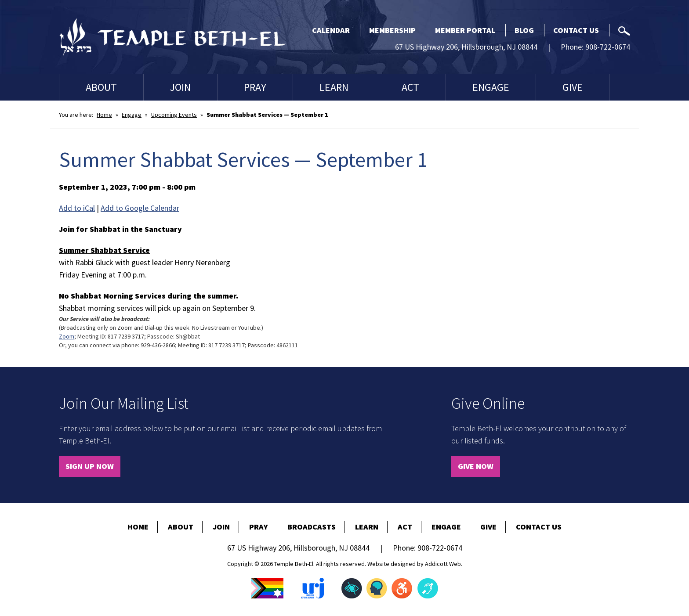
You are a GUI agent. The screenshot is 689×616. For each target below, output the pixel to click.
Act (410, 87)
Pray (255, 87)
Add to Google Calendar (140, 208)
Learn (334, 87)
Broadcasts (312, 527)
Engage (491, 87)
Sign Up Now (90, 466)
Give (573, 87)
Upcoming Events (174, 115)
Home (104, 115)
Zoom (67, 336)
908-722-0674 (608, 47)
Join (180, 87)
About (101, 87)
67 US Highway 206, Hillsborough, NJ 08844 (466, 47)
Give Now (476, 466)
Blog (524, 30)
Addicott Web (443, 564)
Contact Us (576, 30)
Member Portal (465, 30)
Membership (392, 30)
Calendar (331, 30)
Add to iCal (77, 208)
